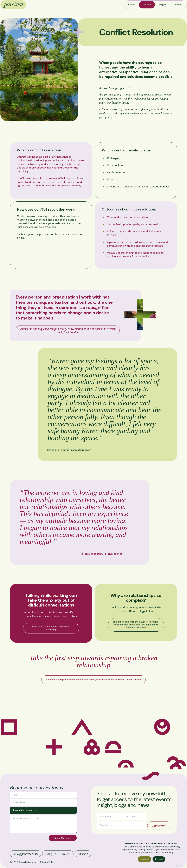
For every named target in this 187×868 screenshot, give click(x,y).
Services (147, 5)
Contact (178, 5)
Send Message (63, 838)
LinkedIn (83, 854)
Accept (159, 859)
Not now (144, 859)
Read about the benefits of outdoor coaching (51, 628)
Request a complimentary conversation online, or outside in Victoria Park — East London (93, 680)
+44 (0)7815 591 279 (58, 854)
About (131, 5)
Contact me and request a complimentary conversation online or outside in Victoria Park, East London (68, 330)
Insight (162, 5)
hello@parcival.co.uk (25, 854)
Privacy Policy (47, 862)
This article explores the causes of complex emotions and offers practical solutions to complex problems (136, 625)
